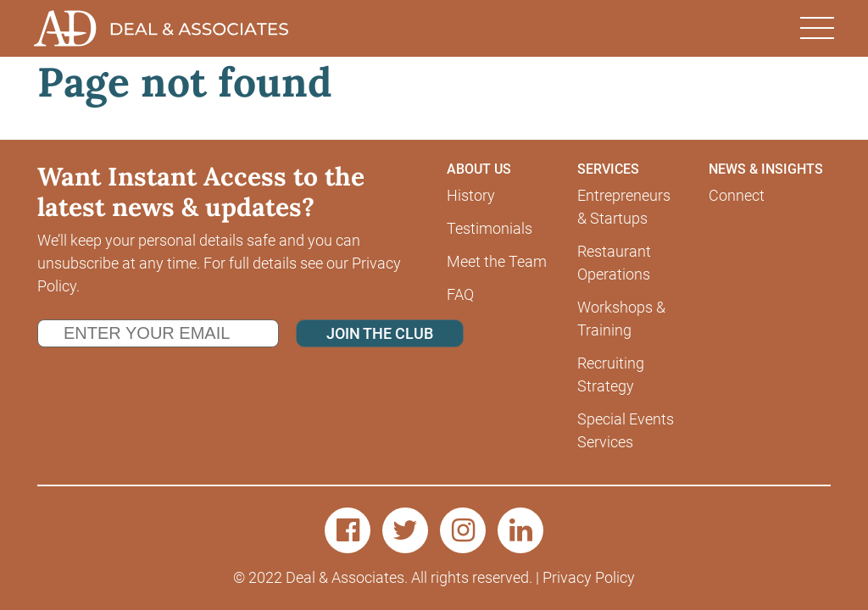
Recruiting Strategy (611, 374)
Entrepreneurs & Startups (624, 207)
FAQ (460, 294)
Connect (737, 195)
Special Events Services (626, 430)
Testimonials (490, 228)
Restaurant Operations (614, 263)
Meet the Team (497, 261)
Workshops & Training (621, 319)
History (471, 195)
